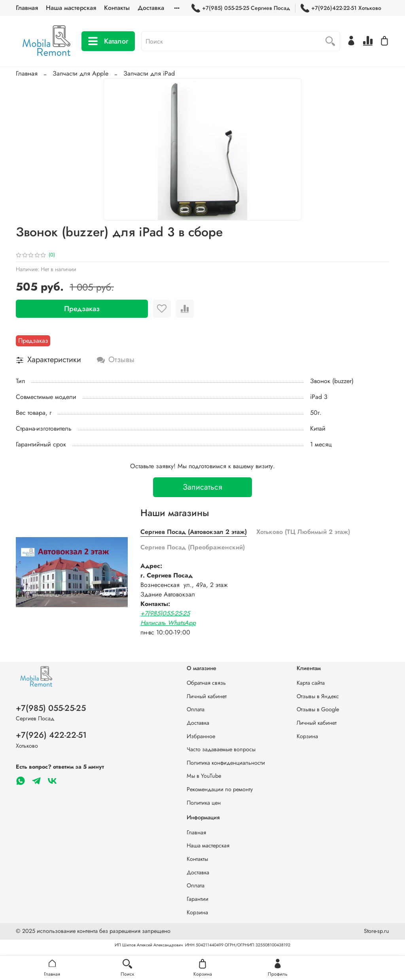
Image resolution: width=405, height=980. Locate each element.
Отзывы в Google (318, 709)
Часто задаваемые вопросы (221, 749)
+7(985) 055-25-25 (51, 708)
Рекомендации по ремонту (220, 789)
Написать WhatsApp (168, 623)
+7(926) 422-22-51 (51, 735)
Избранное (201, 736)
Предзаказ (82, 309)
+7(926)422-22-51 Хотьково (341, 8)
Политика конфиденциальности (226, 763)
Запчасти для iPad (149, 73)
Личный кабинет (207, 696)
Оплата (196, 709)
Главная (27, 8)
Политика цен (204, 803)
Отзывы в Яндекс (318, 696)
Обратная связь (206, 683)
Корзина (307, 736)
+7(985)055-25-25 (165, 613)
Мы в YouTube (204, 776)
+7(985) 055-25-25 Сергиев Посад (241, 8)
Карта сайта (311, 683)
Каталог (108, 41)
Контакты (117, 8)
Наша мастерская (71, 8)
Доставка (151, 8)
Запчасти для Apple (80, 73)
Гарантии (198, 899)
